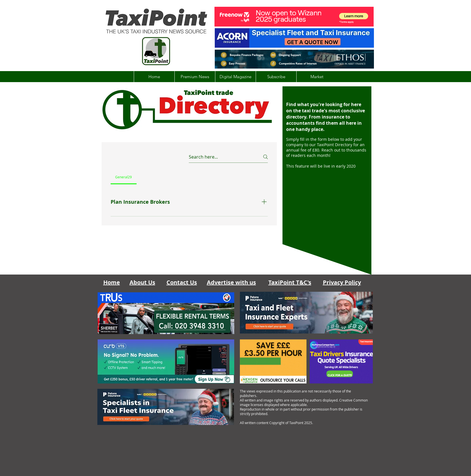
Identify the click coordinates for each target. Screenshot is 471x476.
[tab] (124, 177)
